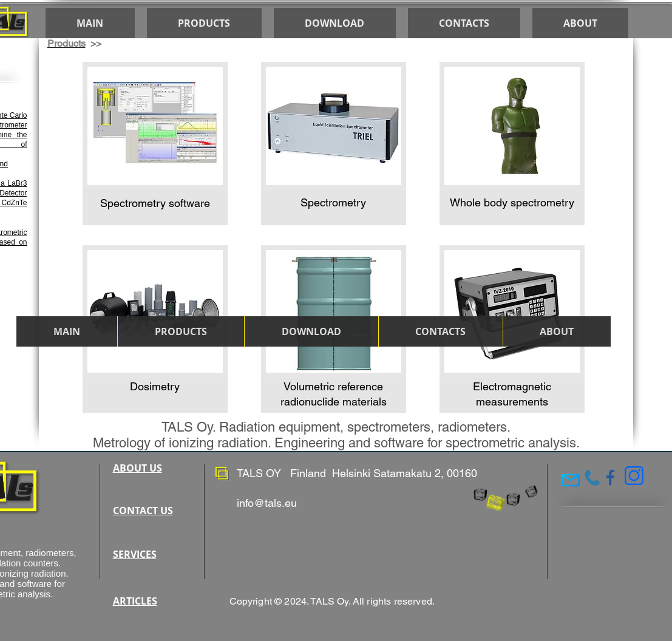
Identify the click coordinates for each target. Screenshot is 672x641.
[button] (311, 331)
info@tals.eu (267, 503)
